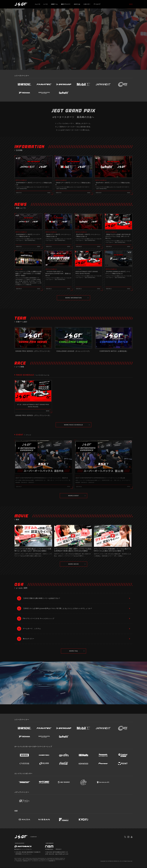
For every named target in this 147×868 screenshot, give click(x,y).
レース (46, 4)
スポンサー (87, 4)
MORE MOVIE (73, 564)
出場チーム (54, 4)
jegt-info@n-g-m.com (62, 854)
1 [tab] (72, 68)
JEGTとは (77, 4)
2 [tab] (73, 68)
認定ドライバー (66, 4)
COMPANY (34, 837)
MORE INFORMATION (73, 298)
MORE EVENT (73, 496)
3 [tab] (74, 68)
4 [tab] (76, 68)
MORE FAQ (73, 651)
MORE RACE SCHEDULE (73, 425)
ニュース (38, 4)
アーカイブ (97, 4)
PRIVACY (59, 850)
